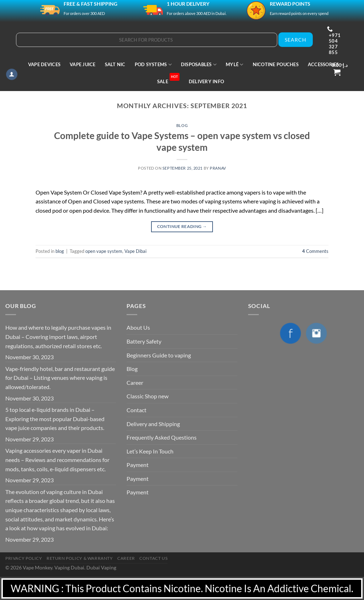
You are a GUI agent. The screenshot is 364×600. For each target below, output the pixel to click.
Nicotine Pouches (276, 64)
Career (135, 383)
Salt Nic (115, 64)
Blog (132, 369)
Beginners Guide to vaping (159, 355)
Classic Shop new (148, 396)
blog (182, 125)
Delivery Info (206, 81)
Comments (315, 251)
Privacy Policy (24, 558)
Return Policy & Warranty (80, 558)
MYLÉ (234, 65)
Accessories (326, 65)
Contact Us (153, 558)
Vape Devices (44, 64)
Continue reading (182, 226)
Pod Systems (153, 65)
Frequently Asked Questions (162, 437)
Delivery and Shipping (153, 424)
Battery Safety (144, 341)
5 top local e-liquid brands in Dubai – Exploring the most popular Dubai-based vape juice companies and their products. (55, 419)
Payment (138, 465)
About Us (138, 327)
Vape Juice (83, 64)
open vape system (104, 251)
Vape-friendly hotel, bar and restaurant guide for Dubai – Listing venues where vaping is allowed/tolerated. (60, 378)
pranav (218, 168)
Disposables (199, 65)
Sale (168, 78)
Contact (136, 410)
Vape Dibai (135, 251)
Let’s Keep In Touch (150, 451)
